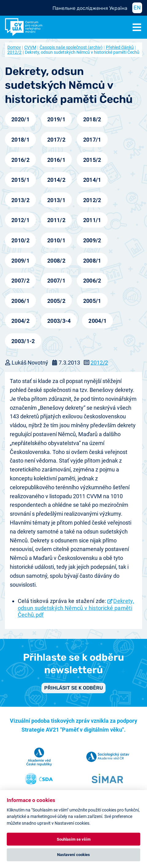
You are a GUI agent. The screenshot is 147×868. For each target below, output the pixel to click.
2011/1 (92, 220)
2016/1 (56, 160)
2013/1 (56, 200)
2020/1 (20, 119)
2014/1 (92, 180)
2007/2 (20, 281)
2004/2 (20, 321)
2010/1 (56, 240)
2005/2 (56, 301)
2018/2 (92, 119)
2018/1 (20, 140)
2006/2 (92, 281)
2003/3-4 (59, 321)
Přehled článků (120, 47)
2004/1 (97, 321)
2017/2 (56, 140)
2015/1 (20, 180)
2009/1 (20, 261)
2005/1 (92, 301)
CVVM (30, 47)
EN (137, 8)
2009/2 (92, 240)
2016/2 (20, 160)
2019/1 (56, 119)
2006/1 (20, 301)
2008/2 (56, 261)
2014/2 (56, 180)
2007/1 (56, 281)
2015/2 (92, 160)
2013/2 (20, 200)
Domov (14, 47)
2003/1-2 (23, 341)
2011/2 (56, 220)
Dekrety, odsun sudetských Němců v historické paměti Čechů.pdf (76, 608)
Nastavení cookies (73, 855)
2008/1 (92, 261)
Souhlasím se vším (74, 839)
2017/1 (92, 140)
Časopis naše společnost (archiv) (71, 47)
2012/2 (92, 200)
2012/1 (20, 220)
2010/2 (20, 240)
